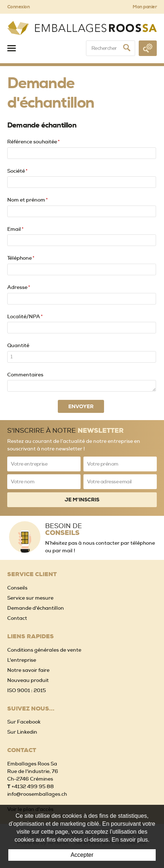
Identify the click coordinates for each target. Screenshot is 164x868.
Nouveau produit (28, 680)
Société (17, 171)
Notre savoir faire (28, 670)
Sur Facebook (24, 722)
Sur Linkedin (22, 732)
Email (15, 229)
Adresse (19, 287)
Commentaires (25, 375)
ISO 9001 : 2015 (27, 690)
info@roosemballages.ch (37, 794)
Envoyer (81, 406)
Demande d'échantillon (36, 608)
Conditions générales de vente (44, 650)
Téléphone (21, 258)
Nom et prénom (27, 200)
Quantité (18, 345)
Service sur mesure (30, 598)
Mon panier (145, 7)
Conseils (17, 588)
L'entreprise (22, 660)
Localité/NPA (25, 316)
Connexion (18, 7)
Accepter (82, 855)
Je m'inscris (82, 500)
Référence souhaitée (33, 142)
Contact (17, 618)
